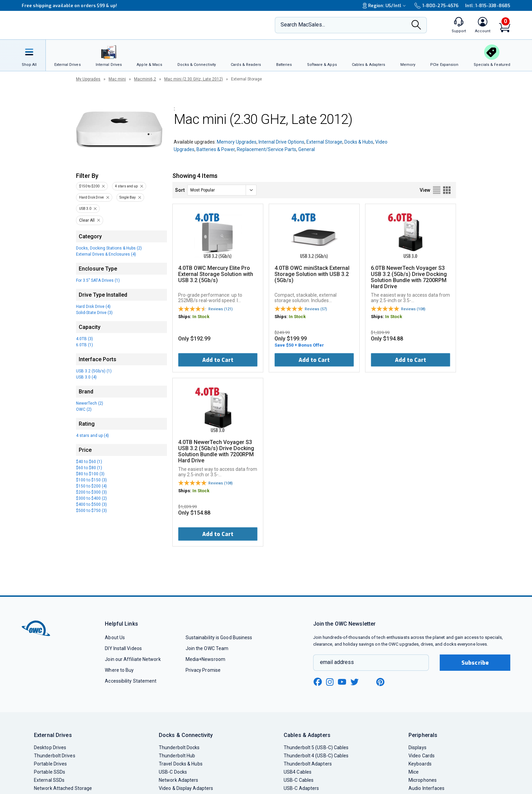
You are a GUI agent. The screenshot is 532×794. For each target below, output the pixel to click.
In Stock (201, 317)
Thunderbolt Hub (177, 756)
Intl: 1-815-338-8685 (488, 6)
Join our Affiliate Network (133, 659)
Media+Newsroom (205, 659)
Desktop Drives (50, 747)
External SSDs (49, 780)
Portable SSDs (50, 772)
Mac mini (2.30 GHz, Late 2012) (194, 79)
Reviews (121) (221, 309)
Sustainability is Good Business (219, 638)
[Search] (416, 25)
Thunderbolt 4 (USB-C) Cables (316, 756)
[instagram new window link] (330, 682)
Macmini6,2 (145, 79)
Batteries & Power (216, 149)
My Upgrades (88, 79)
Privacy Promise (203, 670)
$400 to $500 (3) (91, 504)
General (307, 149)
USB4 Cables (298, 772)
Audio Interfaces (426, 788)
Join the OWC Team (207, 648)
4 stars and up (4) (92, 436)
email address (337, 662)
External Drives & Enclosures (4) (106, 254)
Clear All (87, 220)
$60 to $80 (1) (89, 468)
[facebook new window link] (318, 682)
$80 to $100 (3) (90, 474)
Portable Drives (50, 764)
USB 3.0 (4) (86, 377)
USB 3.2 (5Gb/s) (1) (94, 371)
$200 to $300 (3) (91, 492)
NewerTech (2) (90, 403)
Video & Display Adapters (186, 788)
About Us (115, 638)
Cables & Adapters (307, 735)
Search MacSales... (303, 25)
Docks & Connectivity (186, 735)
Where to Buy (119, 670)
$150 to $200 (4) (91, 486)
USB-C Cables (299, 780)
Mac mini (117, 79)
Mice (414, 772)
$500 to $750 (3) (91, 511)
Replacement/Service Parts (267, 149)
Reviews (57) (316, 309)
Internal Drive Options (281, 142)
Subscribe (475, 663)
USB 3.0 (85, 209)
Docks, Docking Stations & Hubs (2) (109, 248)
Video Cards (422, 756)
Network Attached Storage (63, 788)
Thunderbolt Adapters (308, 764)
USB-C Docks (173, 772)
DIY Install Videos (123, 648)
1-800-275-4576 (436, 6)
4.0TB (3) (84, 339)
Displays (417, 747)
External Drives (53, 735)
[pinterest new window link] (380, 682)
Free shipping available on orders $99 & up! (69, 6)
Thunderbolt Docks (179, 747)
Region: (385, 6)
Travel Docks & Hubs (181, 764)
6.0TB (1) (84, 345)
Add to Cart (218, 360)
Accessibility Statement (131, 681)
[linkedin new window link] (368, 682)
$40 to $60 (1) (89, 462)
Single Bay (128, 197)
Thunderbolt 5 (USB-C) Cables (316, 747)
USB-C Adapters (301, 788)
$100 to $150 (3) (91, 480)
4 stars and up (126, 186)
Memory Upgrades (237, 142)
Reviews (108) (413, 309)
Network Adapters (178, 780)
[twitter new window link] (355, 681)
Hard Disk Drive (91, 197)
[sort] (222, 190)
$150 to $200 (89, 186)
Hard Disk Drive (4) (93, 307)
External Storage (324, 142)
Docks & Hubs (359, 142)
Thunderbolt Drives (55, 756)
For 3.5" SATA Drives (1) (98, 280)
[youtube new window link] (342, 682)
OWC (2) (84, 409)
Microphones (423, 780)
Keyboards (420, 764)
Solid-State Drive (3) (94, 313)
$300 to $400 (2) (91, 498)
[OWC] (67, 25)
